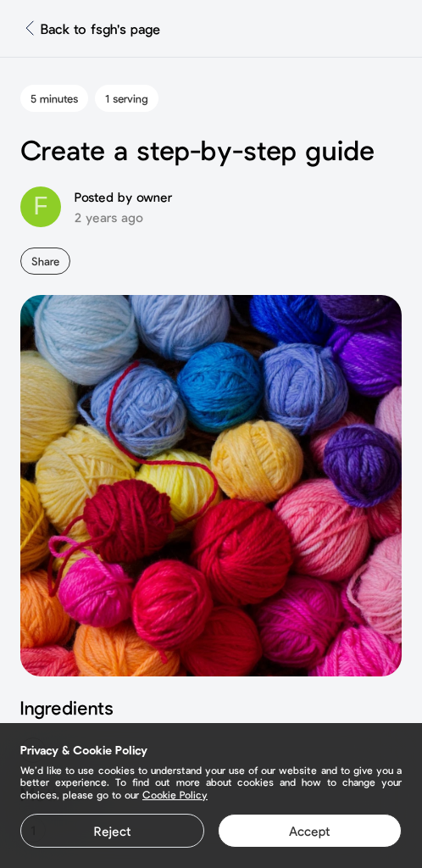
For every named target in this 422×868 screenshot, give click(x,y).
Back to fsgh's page (100, 28)
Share (45, 261)
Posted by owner (123, 197)
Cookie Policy (175, 794)
